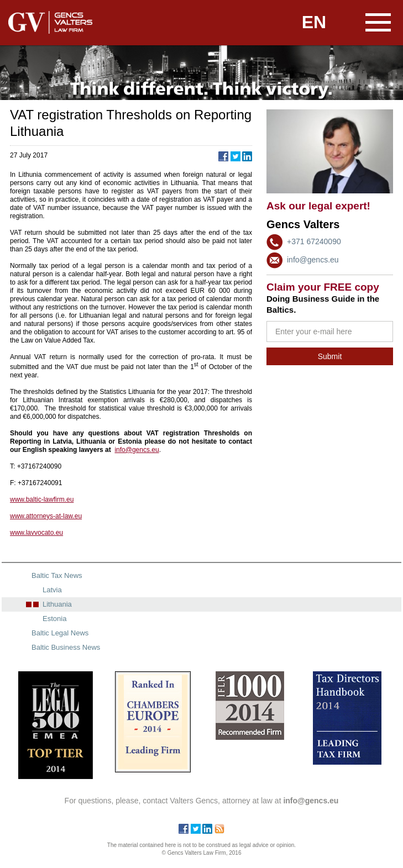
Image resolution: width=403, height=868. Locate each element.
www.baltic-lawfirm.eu (42, 499)
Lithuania (57, 604)
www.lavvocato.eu (36, 533)
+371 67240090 (314, 241)
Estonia (54, 619)
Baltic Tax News (57, 575)
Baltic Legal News (60, 633)
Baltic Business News (66, 647)
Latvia (52, 590)
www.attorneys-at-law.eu (46, 516)
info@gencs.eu (313, 260)
